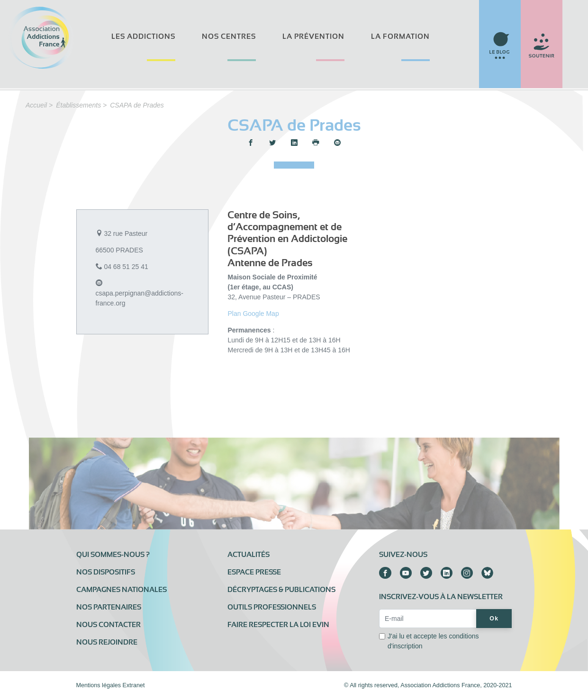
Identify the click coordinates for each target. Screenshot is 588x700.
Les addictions (143, 36)
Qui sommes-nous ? (113, 555)
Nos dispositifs (106, 572)
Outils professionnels (272, 607)
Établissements (78, 105)
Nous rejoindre (107, 642)
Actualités (249, 555)
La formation (400, 36)
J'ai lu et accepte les (433, 641)
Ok (494, 619)
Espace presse (254, 572)
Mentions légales (99, 685)
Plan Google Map (253, 314)
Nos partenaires (109, 607)
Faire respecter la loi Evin (278, 625)
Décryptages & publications (281, 590)
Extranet (134, 685)
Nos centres (229, 36)
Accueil (36, 105)
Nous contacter (109, 625)
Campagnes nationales (122, 590)
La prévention (313, 36)
